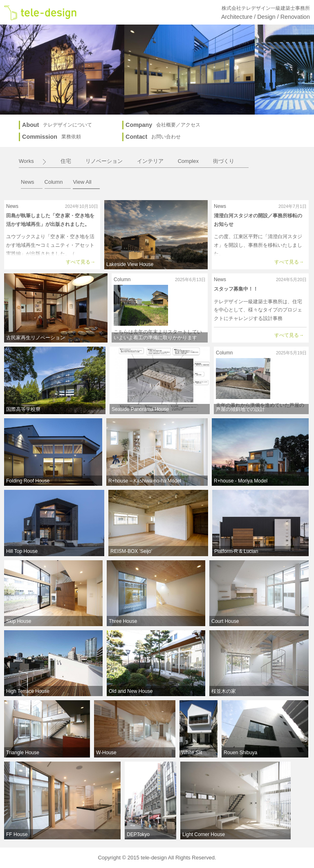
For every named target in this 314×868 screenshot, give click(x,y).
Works (26, 161)
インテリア (150, 161)
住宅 (66, 161)
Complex (188, 161)
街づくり (224, 161)
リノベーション (104, 161)
